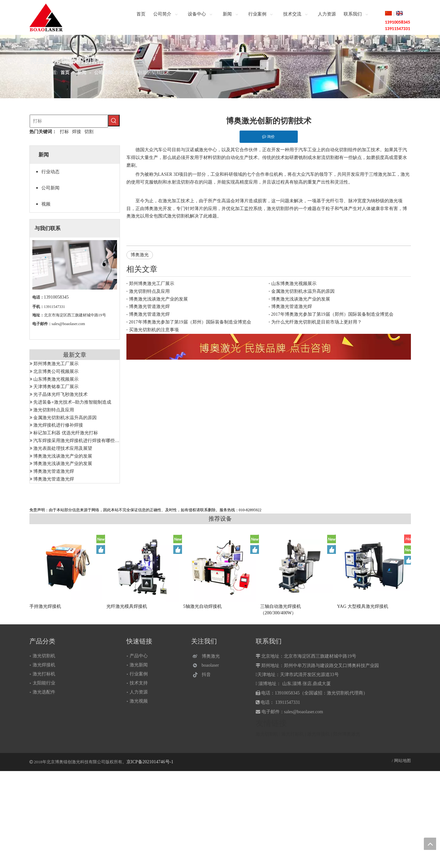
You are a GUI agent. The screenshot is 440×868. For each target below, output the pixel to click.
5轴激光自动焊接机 (203, 606)
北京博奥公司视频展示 (56, 371)
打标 (64, 132)
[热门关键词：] (114, 121)
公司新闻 (50, 188)
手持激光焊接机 (45, 606)
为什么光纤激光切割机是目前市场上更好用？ (317, 322)
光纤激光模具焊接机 (127, 606)
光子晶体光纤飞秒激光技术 (60, 394)
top (430, 844)
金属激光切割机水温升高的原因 (65, 418)
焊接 (77, 132)
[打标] (69, 121)
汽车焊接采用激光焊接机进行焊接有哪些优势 (79, 441)
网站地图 (402, 761)
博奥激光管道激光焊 (54, 471)
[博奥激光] (208, 656)
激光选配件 (44, 692)
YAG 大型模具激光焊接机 (363, 606)
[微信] (208, 666)
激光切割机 (44, 656)
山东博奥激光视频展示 (56, 379)
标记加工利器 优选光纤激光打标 (66, 433)
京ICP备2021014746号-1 (150, 762)
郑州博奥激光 (347, 734)
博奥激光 (140, 255)
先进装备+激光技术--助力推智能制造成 (72, 402)
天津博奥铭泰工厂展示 (56, 387)
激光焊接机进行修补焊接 (58, 425)
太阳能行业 (44, 683)
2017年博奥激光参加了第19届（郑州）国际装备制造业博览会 (332, 314)
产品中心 (139, 656)
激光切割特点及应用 (54, 410)
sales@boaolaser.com (68, 324)
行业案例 (139, 674)
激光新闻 (139, 665)
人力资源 (139, 692)
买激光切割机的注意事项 (154, 330)
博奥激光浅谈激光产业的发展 (63, 456)
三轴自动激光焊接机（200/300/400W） (281, 610)
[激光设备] (269, 347)
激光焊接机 (44, 665)
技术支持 (139, 683)
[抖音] (208, 675)
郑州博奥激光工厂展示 (56, 364)
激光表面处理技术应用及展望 (63, 448)
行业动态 (50, 172)
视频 (46, 204)
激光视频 (139, 701)
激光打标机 (44, 674)
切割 (89, 132)
